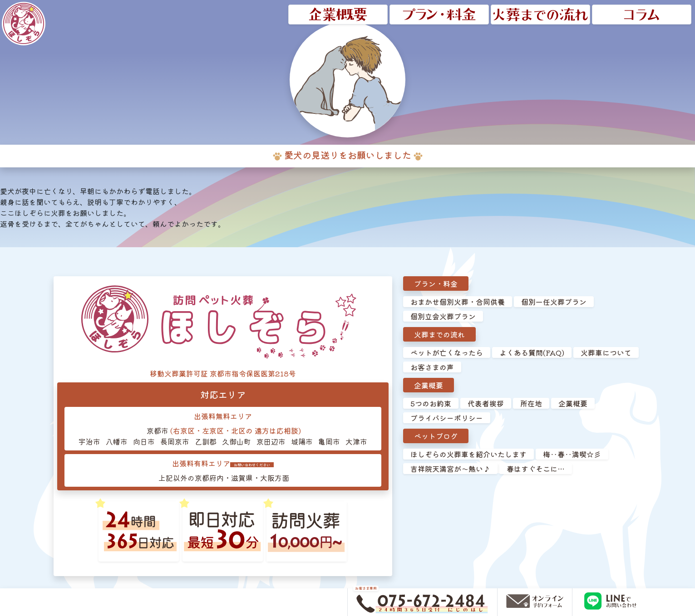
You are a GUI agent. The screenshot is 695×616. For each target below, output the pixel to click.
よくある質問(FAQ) (532, 352)
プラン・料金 (436, 284)
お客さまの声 (432, 367)
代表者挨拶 (486, 403)
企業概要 (429, 385)
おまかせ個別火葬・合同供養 (458, 302)
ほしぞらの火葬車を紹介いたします (468, 454)
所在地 (531, 403)
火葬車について (606, 352)
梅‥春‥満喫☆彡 (572, 454)
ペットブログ (436, 436)
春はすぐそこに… (536, 469)
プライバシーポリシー (447, 418)
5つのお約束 (431, 403)
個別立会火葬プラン (443, 316)
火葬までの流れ (439, 334)
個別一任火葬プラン (554, 302)
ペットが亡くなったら (447, 352)
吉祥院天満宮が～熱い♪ (450, 469)
